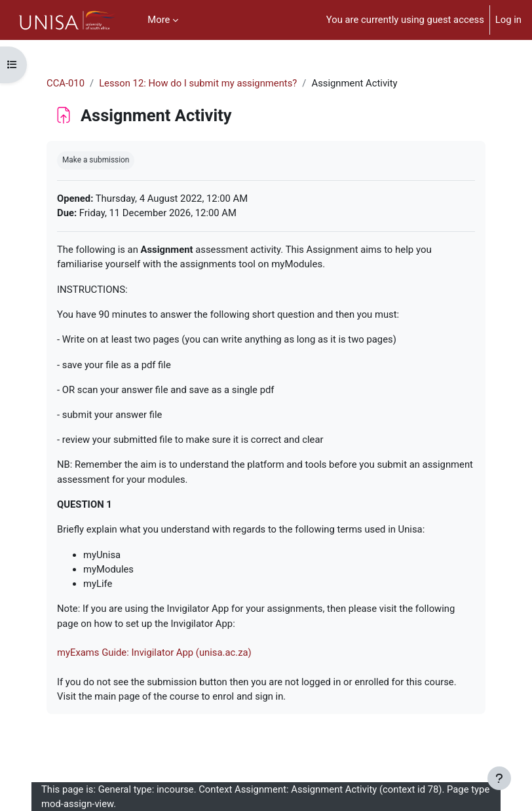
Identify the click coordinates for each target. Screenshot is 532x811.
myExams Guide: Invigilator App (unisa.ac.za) (154, 652)
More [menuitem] (159, 20)
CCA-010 (66, 83)
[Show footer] (499, 778)
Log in (508, 20)
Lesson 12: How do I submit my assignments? (198, 83)
